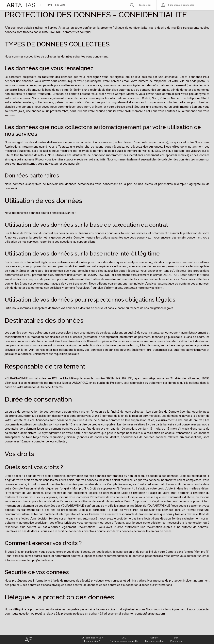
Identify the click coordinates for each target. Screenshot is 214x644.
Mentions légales (154, 641)
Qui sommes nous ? (92, 638)
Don (176, 638)
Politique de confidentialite (124, 641)
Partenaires (176, 641)
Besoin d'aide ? (92, 641)
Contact (154, 638)
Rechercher (145, 5)
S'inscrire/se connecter (181, 5)
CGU (124, 638)
